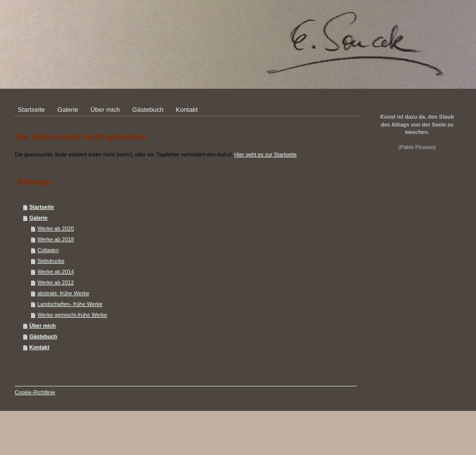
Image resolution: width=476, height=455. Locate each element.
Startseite (42, 207)
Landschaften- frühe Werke (70, 304)
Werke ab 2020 (55, 228)
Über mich (43, 326)
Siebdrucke (51, 261)
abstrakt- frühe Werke (63, 293)
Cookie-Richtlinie (35, 392)
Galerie (39, 218)
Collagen (48, 250)
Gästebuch (43, 336)
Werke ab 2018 (55, 239)
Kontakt (40, 347)
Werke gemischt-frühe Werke (72, 315)
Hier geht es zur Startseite (266, 154)
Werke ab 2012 (55, 282)
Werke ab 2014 (55, 272)
